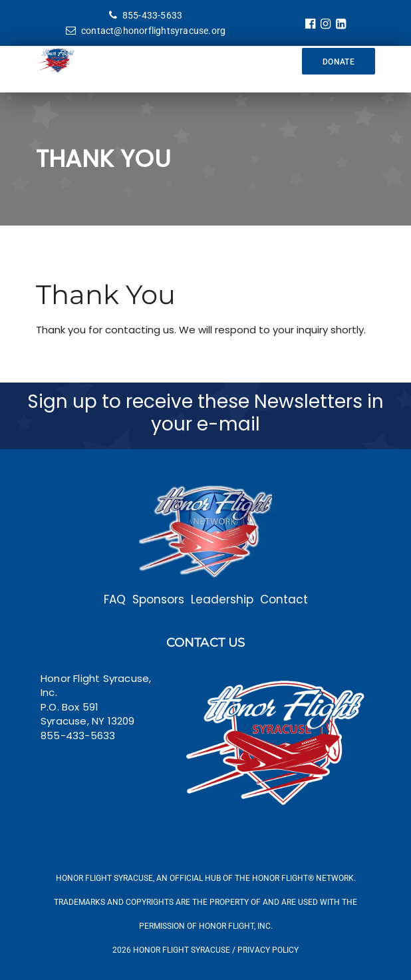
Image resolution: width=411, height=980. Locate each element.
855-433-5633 (146, 15)
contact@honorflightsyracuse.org (146, 31)
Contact (284, 599)
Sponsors (158, 599)
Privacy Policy (268, 950)
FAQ (115, 599)
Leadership (222, 599)
